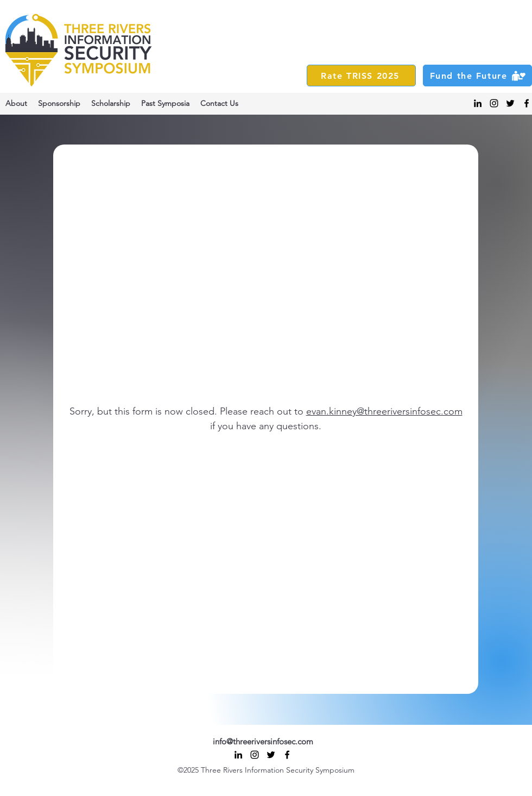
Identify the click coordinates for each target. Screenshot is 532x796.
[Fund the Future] (477, 76)
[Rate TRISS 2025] (361, 76)
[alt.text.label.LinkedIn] (478, 103)
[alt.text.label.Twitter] (510, 103)
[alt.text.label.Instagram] (494, 103)
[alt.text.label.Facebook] (527, 103)
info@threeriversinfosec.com (263, 741)
